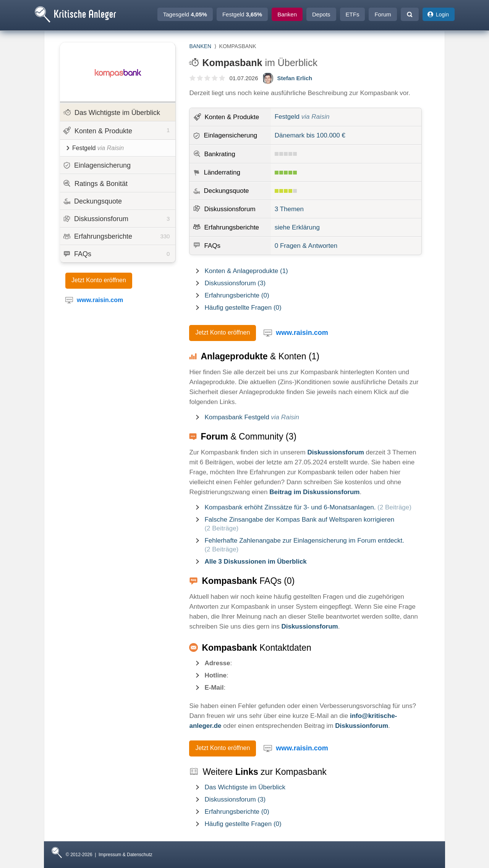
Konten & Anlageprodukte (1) (246, 271)
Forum (383, 14)
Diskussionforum (362, 726)
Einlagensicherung (97, 165)
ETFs (353, 14)
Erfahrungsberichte (117, 236)
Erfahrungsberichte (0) (237, 295)
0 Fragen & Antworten (306, 246)
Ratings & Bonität (95, 183)
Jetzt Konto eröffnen (99, 280)
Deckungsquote (93, 201)
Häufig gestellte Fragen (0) (243, 308)
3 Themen (289, 209)
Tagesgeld (185, 14)
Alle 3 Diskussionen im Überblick (255, 562)
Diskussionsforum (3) (235, 283)
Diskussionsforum (117, 219)
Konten (232, 117)
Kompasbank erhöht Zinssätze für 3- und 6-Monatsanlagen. (308, 507)
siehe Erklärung (297, 227)
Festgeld (242, 14)
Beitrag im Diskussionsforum (314, 492)
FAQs (117, 254)
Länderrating (222, 172)
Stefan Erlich (295, 78)
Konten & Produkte (116, 130)
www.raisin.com (302, 333)
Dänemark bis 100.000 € (310, 135)
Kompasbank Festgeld (252, 417)
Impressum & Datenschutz (125, 855)
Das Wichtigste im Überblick (112, 112)
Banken (287, 14)
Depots (321, 14)
